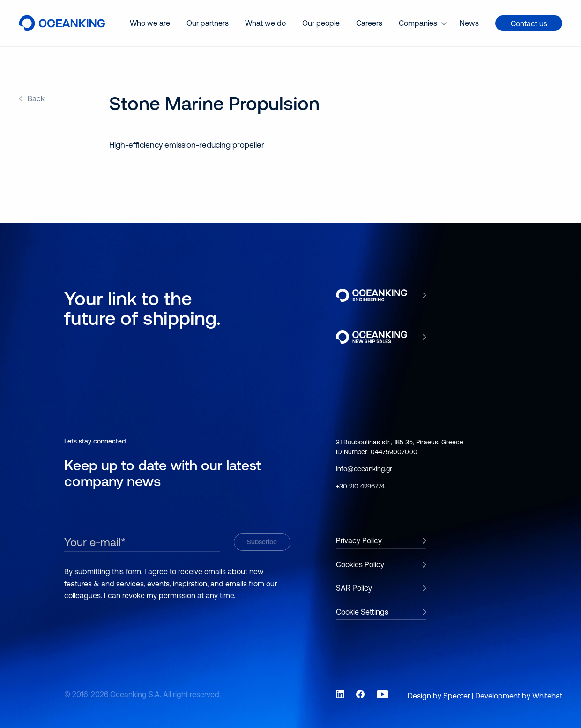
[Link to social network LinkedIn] (340, 694)
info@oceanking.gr (364, 469)
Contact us (529, 23)
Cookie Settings (362, 612)
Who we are (150, 23)
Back (36, 98)
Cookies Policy (360, 564)
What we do (265, 23)
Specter (457, 696)
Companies (418, 23)
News (469, 23)
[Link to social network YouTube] (383, 694)
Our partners (208, 23)
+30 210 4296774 (360, 486)
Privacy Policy (359, 540)
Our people (321, 23)
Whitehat (547, 696)
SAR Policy (354, 588)
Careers (369, 23)
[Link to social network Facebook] (360, 694)
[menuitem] (150, 23)
